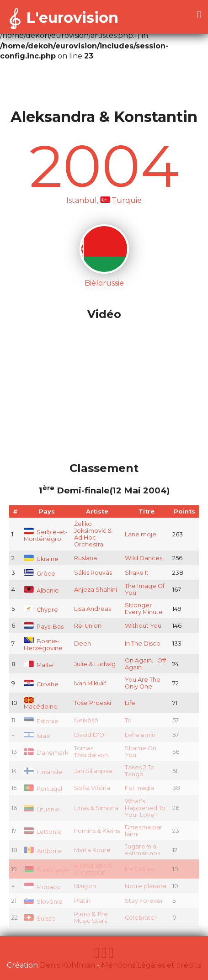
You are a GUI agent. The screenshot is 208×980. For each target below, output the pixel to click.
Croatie (41, 684)
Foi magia (139, 788)
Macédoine (41, 704)
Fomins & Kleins (97, 831)
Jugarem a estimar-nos (142, 850)
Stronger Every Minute (144, 609)
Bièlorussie (46, 870)
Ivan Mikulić (90, 683)
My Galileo (140, 869)
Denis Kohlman (67, 965)
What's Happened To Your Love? (145, 808)
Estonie (41, 721)
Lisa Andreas (93, 609)
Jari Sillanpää (93, 771)
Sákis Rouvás (93, 573)
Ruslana (85, 558)
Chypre (41, 610)
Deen (83, 644)
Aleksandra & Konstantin (93, 869)
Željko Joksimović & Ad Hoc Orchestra (93, 534)
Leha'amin (140, 735)
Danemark (46, 753)
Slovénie (43, 902)
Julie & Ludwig (95, 664)
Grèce (40, 574)
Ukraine (41, 559)
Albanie (41, 591)
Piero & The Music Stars (91, 917)
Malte (38, 665)
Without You (143, 626)
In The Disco (143, 644)
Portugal (43, 789)
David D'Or (90, 735)
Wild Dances (144, 558)
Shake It (137, 573)
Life (130, 703)
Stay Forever (144, 901)
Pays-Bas (44, 627)
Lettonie (43, 832)
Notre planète (146, 886)
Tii (128, 720)
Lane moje (141, 534)
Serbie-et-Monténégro (46, 535)
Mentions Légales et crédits (151, 965)
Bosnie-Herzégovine (43, 645)
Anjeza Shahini (96, 590)
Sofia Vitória (92, 788)
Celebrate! (140, 918)
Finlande (43, 772)
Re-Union (88, 626)
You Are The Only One (143, 683)
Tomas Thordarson (91, 752)
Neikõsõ (86, 720)
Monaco (42, 887)
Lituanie (42, 809)
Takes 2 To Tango (140, 771)
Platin (82, 901)
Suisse (40, 919)
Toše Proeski (93, 703)
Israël (38, 736)
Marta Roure (92, 850)
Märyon (85, 886)
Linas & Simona (96, 808)
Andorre (43, 851)
